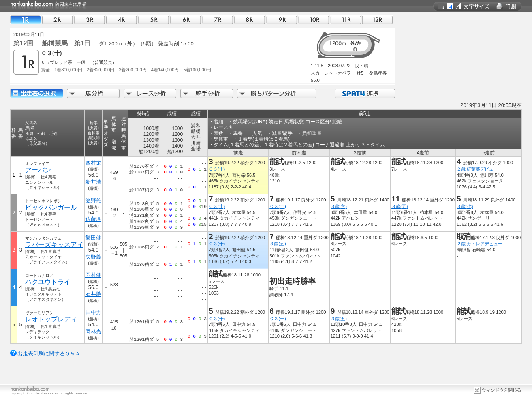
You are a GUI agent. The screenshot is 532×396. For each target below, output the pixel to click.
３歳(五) (400, 206)
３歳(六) (339, 206)
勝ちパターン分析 (277, 93)
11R (346, 20)
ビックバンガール (51, 207)
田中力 (93, 312)
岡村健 (93, 275)
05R (154, 20)
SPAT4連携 (364, 93)
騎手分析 (207, 93)
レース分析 (150, 93)
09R (282, 20)
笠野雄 (93, 200)
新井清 (93, 182)
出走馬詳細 (36, 93)
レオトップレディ (51, 319)
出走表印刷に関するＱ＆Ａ (49, 354)
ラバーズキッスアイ (54, 245)
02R (58, 20)
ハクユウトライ (48, 282)
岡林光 (93, 331)
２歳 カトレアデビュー (480, 244)
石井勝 (93, 294)
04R (122, 20)
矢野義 (93, 257)
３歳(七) (465, 206)
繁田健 (93, 238)
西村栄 (93, 163)
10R (314, 20)
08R (250, 20)
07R (218, 20)
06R (186, 20)
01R (26, 20)
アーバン (38, 170)
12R (378, 20)
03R (90, 20)
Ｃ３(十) (217, 169)
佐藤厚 (93, 219)
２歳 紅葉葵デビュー (477, 169)
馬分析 (93, 93)
